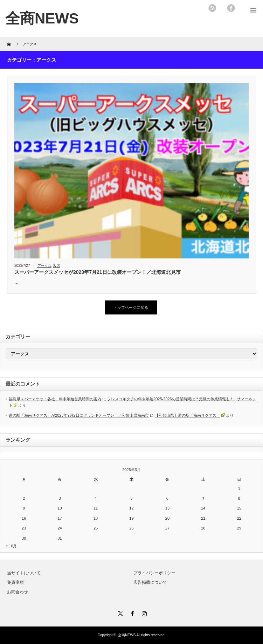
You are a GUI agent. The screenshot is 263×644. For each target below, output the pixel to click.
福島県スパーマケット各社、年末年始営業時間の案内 (55, 399)
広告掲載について (150, 582)
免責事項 (15, 582)
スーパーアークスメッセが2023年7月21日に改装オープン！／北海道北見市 (98, 272)
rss (212, 8)
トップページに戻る (131, 307)
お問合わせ (18, 592)
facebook (231, 8)
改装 (57, 266)
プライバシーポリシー (154, 573)
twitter (222, 8)
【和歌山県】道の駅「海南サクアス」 (190, 415)
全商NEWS (127, 635)
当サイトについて (24, 573)
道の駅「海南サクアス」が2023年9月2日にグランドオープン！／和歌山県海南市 (79, 415)
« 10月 (11, 546)
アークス (44, 266)
